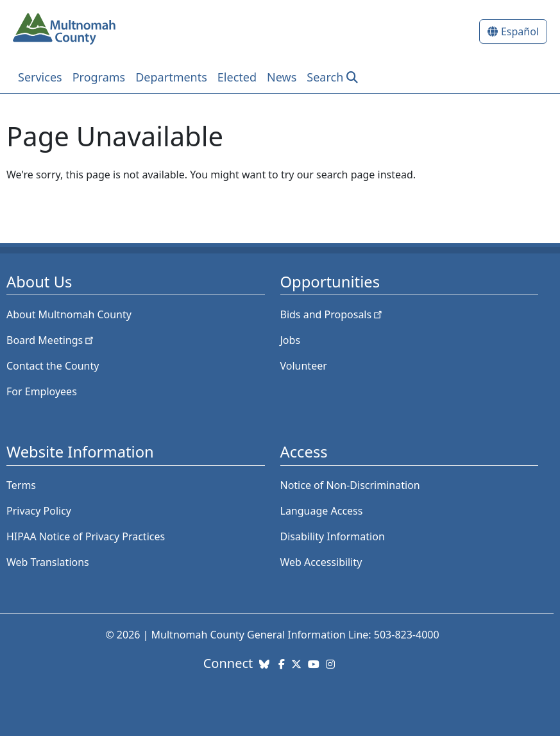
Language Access (322, 511)
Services (40, 77)
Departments (171, 77)
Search (325, 77)
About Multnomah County (69, 314)
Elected (237, 77)
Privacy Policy (39, 511)
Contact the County (53, 366)
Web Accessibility (321, 562)
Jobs (291, 340)
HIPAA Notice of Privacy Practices (86, 536)
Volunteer (304, 366)
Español (520, 31)
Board (51, 340)
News (282, 77)
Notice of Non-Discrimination (350, 485)
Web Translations (48, 562)
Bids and (333, 314)
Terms (21, 485)
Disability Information (333, 536)
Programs (99, 77)
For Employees (42, 391)
